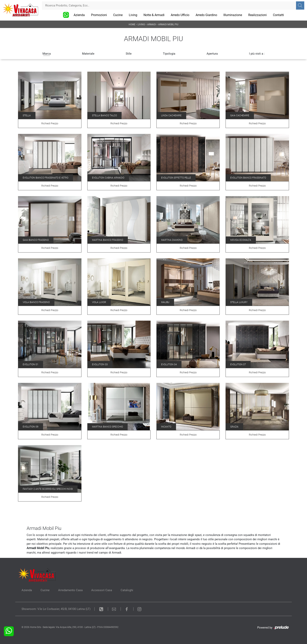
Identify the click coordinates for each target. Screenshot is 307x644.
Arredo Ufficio (180, 15)
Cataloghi (127, 590)
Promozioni (99, 15)
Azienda (79, 15)
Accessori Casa (102, 590)
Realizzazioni (257, 15)
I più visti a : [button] (257, 54)
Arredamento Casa (70, 590)
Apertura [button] (212, 54)
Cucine (118, 15)
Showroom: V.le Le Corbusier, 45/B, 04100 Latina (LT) (56, 609)
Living (133, 15)
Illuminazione (233, 15)
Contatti (278, 15)
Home (132, 24)
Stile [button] (129, 54)
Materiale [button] (88, 54)
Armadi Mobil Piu (168, 24)
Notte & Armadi (154, 15)
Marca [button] (47, 54)
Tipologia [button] (169, 54)
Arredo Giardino (206, 15)
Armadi (152, 24)
